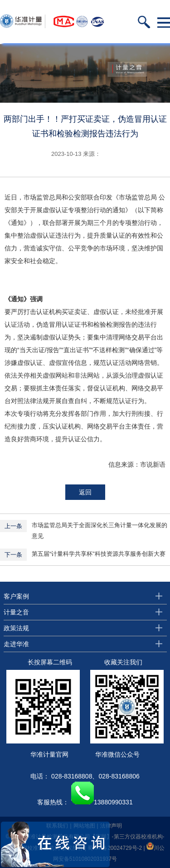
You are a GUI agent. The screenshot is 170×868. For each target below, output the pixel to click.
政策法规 (16, 628)
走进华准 (16, 644)
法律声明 (111, 826)
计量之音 (16, 612)
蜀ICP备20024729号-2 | (117, 848)
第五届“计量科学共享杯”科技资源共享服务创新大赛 (99, 554)
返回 (85, 492)
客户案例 (16, 596)
